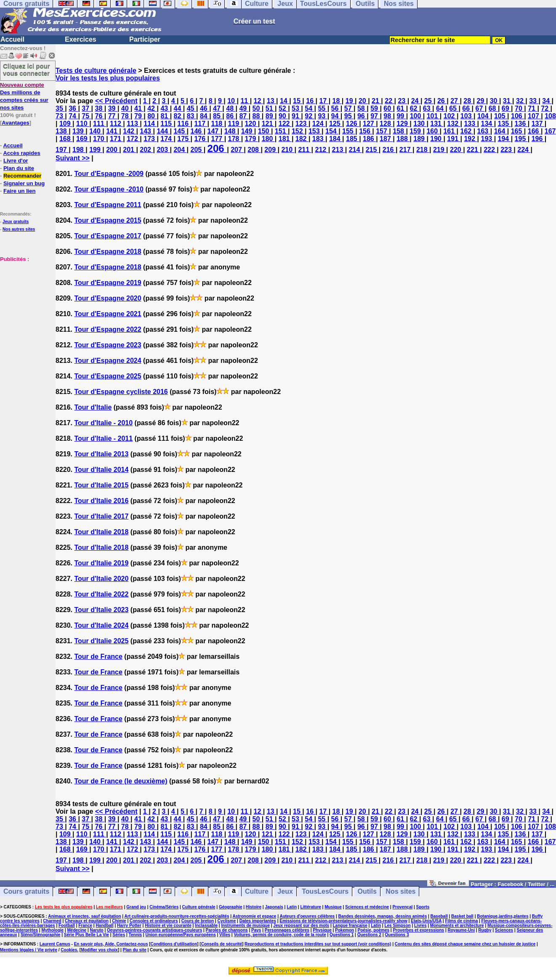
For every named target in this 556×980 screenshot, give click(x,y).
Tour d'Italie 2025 (101, 641)
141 (113, 131)
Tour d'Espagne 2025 (108, 376)
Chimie (119, 921)
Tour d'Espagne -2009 (109, 174)
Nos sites (400, 891)
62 (415, 108)
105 (501, 116)
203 (163, 150)
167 (550, 131)
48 (231, 108)
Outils (367, 891)
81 (165, 116)
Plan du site (19, 168)
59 (375, 108)
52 (283, 108)
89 (270, 116)
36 (73, 108)
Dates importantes (258, 921)
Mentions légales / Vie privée (29, 950)
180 (268, 139)
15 (298, 101)
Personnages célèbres (287, 930)
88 (257, 116)
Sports (423, 907)
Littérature (310, 907)
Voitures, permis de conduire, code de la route (280, 935)
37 (86, 108)
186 (369, 139)
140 (96, 131)
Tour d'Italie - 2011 (103, 438)
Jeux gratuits (16, 222)
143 (146, 131)
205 (197, 150)
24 (416, 101)
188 (403, 139)
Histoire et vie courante (168, 925)
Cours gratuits (26, 891)
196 (538, 139)
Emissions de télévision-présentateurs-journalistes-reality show (343, 921)
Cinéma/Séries (164, 907)
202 (146, 150)
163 (484, 131)
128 (386, 124)
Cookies (69, 950)
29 (481, 101)
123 (302, 124)
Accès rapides (21, 153)
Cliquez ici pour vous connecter (27, 69)
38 (100, 108)
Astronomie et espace (254, 916)
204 (180, 150)
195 (521, 139)
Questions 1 (342, 935)
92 (309, 116)
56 (336, 108)
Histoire (254, 907)
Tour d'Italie (93, 407)
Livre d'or (16, 161)
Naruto (96, 930)
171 (116, 139)
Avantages (15, 123)
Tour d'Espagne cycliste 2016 (121, 392)
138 (62, 131)
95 (349, 116)
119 (235, 124)
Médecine (77, 930)
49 (244, 108)
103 (467, 116)
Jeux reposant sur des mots (301, 925)
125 (336, 124)
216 (389, 150)
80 (152, 116)
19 (350, 101)
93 (322, 116)
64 (441, 108)
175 (184, 139)
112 (116, 124)
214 (355, 150)
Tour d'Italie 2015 (101, 485)
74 (73, 116)
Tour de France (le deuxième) (121, 781)
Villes (225, 935)
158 (399, 131)
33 (534, 101)
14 (285, 101)
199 (96, 150)
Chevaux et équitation (87, 921)
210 (288, 150)
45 (192, 108)
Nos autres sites (19, 229)
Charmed (52, 921)
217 (406, 150)
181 (285, 139)
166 (534, 131)
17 (324, 101)
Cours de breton (198, 921)
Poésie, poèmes (373, 930)
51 (270, 108)
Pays (256, 930)
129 (403, 124)
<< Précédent (116, 101)
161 (450, 131)
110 (83, 124)
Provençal (402, 907)
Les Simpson (397, 925)
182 (302, 139)
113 (133, 124)
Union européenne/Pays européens (180, 935)
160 (433, 131)
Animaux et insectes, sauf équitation (84, 916)
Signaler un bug (24, 183)
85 (218, 116)
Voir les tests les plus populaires (108, 78)
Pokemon (345, 930)
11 (245, 101)
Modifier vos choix (99, 950)
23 (402, 101)
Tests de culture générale (96, 71)
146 (197, 131)
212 (322, 150)
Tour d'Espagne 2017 (108, 236)
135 (504, 124)
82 (178, 116)
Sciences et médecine (367, 907)
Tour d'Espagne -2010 (109, 189)
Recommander (22, 176)
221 (473, 150)
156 (366, 131)
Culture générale (199, 907)
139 (79, 131)
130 (420, 124)
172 (133, 139)
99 (401, 116)
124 (319, 124)
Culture (257, 891)
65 (454, 108)
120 (251, 124)
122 (285, 124)
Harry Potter (129, 925)
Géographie (231, 907)
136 (521, 124)
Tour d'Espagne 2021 (108, 314)
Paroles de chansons (227, 930)
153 (315, 131)
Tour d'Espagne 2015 (108, 220)
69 (506, 108)
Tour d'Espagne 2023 (108, 345)
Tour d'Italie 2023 (101, 610)
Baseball (439, 916)
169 (83, 139)
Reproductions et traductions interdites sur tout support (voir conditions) (318, 944)
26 (442, 101)
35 (60, 108)
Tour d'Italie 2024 (101, 625)
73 (60, 116)
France (85, 925)
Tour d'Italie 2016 (101, 501)
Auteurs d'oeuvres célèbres (307, 916)
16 (311, 101)
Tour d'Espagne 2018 (108, 252)
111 (100, 124)
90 (283, 116)
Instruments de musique (245, 925)
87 (244, 116)
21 (376, 101)
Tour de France (98, 656)
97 (375, 116)
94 (336, 116)
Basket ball (462, 916)
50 (257, 108)
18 (337, 101)
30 (495, 101)
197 (62, 150)
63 (428, 108)
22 (389, 101)
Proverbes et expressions (418, 930)
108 (550, 116)
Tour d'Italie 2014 (101, 470)
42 (152, 108)
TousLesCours (325, 891)
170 (100, 139)
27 (455, 101)
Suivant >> (73, 158)
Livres (420, 925)
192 (470, 139)
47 (218, 108)
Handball (104, 925)
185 (352, 139)
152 (298, 131)
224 (524, 150)
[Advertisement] (25, 305)
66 (467, 108)
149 (248, 131)
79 (139, 116)
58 (362, 108)
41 (139, 108)
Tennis (135, 935)
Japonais (274, 907)
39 (113, 108)
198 (79, 150)
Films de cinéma (461, 921)
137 (538, 124)
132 (454, 124)
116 (184, 124)
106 (517, 116)
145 (180, 131)
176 (201, 139)
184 (336, 139)
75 (86, 116)
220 (456, 150)
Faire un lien (20, 191)
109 (66, 124)
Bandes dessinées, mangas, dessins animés (383, 916)
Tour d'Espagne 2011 (108, 205)
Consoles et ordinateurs (154, 921)
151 (281, 131)
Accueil (12, 39)
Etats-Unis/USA (426, 921)
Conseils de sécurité (222, 944)
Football (67, 925)
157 (382, 131)
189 (420, 139)
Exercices (81, 39)
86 (231, 116)
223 (507, 150)
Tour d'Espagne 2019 (108, 283)
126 (352, 124)
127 (369, 124)
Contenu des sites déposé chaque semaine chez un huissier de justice (465, 944)
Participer (145, 39)
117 (201, 124)
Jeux (285, 891)
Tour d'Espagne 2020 (108, 298)
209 (271, 150)
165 (517, 131)
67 (480, 108)
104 (484, 116)
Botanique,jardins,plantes (503, 916)
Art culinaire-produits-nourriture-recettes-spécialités (177, 916)
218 (423, 150)
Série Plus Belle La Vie (86, 935)
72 (545, 108)
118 (217, 124)
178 (235, 139)
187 (386, 139)
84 (205, 116)
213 (339, 150)
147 (214, 131)
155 (349, 131)
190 (437, 139)
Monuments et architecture (457, 925)
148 (231, 131)
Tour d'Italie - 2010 (103, 423)
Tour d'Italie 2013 (101, 454)
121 (268, 124)
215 (372, 150)
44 (178, 108)
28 (468, 101)
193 (487, 139)
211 (305, 150)
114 (150, 124)
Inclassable (206, 925)
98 (388, 116)
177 (217, 139)
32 (521, 101)
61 (401, 108)
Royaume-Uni (461, 930)
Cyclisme (226, 921)
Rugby (485, 930)
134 (487, 124)
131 (437, 124)
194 (504, 139)
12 (258, 101)
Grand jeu (136, 907)
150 (265, 131)
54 (309, 108)
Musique (333, 907)
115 (167, 124)
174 (167, 139)
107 (534, 116)
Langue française (350, 925)
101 (433, 116)
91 (296, 116)
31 (508, 101)
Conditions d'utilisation (174, 944)
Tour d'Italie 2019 (101, 563)
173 (150, 139)
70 (519, 108)
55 (322, 108)
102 (450, 116)
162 (467, 131)
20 (363, 101)
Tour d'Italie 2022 (101, 594)
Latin (292, 907)
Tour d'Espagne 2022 (108, 329)
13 (271, 101)
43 (165, 108)
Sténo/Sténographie (40, 935)
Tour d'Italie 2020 (101, 579)
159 (416, 131)
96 (362, 116)
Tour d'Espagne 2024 (108, 361)
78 (126, 116)
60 (388, 108)
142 (129, 131)
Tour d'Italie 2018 (101, 532)
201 (129, 150)
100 (416, 116)
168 (66, 139)
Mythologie (52, 930)
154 (332, 131)
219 (440, 150)
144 (163, 131)
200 (113, 150)
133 (470, 124)
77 (113, 116)
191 (454, 139)
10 (232, 101)
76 (100, 116)
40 (126, 108)
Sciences (504, 930)
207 (237, 150)
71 (532, 108)
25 (429, 101)
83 (192, 116)
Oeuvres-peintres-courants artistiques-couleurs (154, 930)
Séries (119, 935)
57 (349, 108)
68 (493, 108)
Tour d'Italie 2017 (101, 516)
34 (547, 101)
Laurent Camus (55, 944)
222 (490, 150)
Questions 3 (397, 935)
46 (205, 108)
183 (319, 139)
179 (251, 139)
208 (254, 150)
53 (296, 108)
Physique (322, 930)
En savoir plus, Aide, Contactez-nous (111, 944)
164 (501, 131)
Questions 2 (369, 935)
